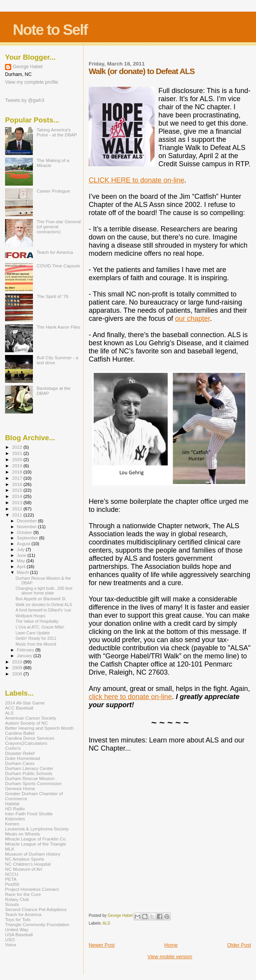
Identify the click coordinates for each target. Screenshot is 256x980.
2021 (18, 453)
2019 (18, 466)
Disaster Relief (20, 753)
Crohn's (13, 748)
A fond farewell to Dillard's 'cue (43, 610)
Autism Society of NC (27, 723)
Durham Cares (20, 763)
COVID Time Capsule (58, 266)
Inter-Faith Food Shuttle (29, 814)
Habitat (12, 803)
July (21, 549)
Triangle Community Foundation (37, 924)
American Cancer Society (31, 718)
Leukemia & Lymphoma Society (37, 829)
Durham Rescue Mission (30, 778)
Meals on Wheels (22, 834)
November (27, 527)
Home (171, 945)
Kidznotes (15, 819)
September (28, 538)
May (22, 561)
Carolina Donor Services (30, 738)
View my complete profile (32, 82)
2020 (18, 459)
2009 (18, 667)
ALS (107, 923)
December (27, 521)
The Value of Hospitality (37, 621)
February (26, 650)
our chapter (192, 319)
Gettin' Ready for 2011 (36, 638)
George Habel (28, 67)
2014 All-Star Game (25, 703)
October (25, 532)
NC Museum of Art (24, 869)
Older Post (239, 945)
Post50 (12, 884)
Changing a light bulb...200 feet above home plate (44, 591)
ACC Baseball (19, 708)
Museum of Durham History (33, 854)
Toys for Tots (18, 919)
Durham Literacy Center (29, 768)
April (22, 567)
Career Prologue (53, 191)
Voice (11, 945)
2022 (18, 447)
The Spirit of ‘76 (53, 296)
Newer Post (102, 945)
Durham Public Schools (29, 773)
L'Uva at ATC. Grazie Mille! (40, 627)
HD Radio (15, 809)
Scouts (12, 904)
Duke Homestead (23, 758)
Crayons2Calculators (26, 743)
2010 (18, 662)
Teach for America (55, 252)
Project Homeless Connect (32, 889)
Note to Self (50, 30)
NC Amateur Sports (25, 859)
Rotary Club (17, 899)
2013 (18, 502)
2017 (18, 478)
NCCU (12, 874)
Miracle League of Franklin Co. (36, 839)
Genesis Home (20, 788)
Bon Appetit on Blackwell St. (41, 599)
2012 (18, 509)
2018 (18, 472)
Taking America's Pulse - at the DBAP (57, 132)
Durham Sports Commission (34, 783)
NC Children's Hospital (28, 864)
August (24, 544)
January (25, 656)
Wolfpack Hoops (30, 616)
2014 (18, 496)
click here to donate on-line (130, 697)
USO (10, 940)
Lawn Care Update (33, 633)
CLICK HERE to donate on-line (137, 180)
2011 (18, 515)
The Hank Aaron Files (59, 327)
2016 (18, 484)
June (22, 555)
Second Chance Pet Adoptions (36, 909)
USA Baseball (19, 934)
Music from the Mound (36, 644)
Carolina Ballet (20, 733)
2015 (18, 490)
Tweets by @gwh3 (25, 100)
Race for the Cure (23, 894)
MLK (10, 849)
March (24, 572)
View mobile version (170, 957)
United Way (17, 929)
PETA (11, 879)
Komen (12, 824)
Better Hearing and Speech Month (39, 728)
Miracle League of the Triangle (36, 844)
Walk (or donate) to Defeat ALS (44, 605)
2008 (18, 674)
